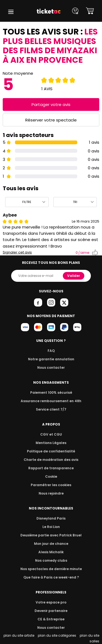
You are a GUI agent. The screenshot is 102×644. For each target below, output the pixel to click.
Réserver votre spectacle (51, 120)
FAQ (51, 351)
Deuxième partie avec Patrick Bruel (51, 535)
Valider (74, 276)
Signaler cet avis (17, 252)
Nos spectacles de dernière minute (51, 569)
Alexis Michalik (51, 552)
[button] (11, 12)
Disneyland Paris (51, 518)
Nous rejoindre (51, 493)
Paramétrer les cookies (51, 485)
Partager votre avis (51, 104)
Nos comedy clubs (51, 560)
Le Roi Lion (51, 527)
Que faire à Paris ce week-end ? (51, 577)
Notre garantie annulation (51, 359)
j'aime (87, 253)
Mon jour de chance (51, 544)
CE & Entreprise (51, 619)
